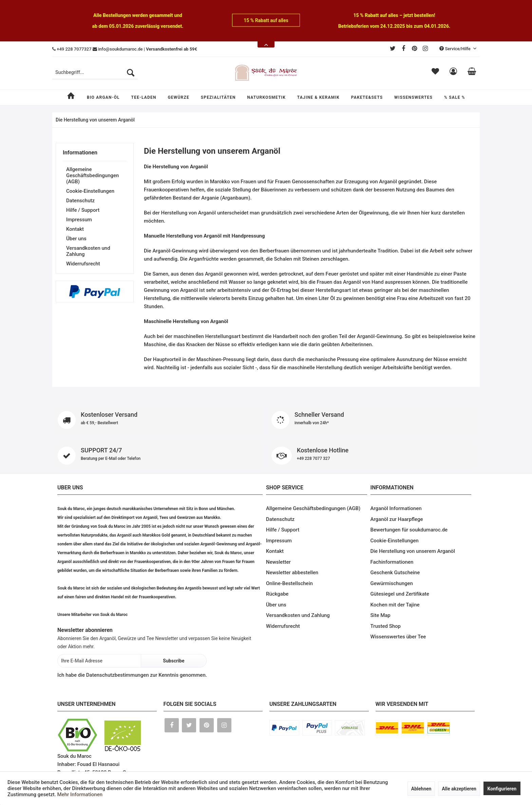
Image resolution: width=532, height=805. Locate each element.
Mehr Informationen (80, 794)
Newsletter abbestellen (292, 573)
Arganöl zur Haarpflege (397, 519)
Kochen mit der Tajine (395, 605)
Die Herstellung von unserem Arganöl (413, 551)
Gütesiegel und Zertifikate (400, 594)
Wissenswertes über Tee (398, 637)
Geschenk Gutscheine (395, 573)
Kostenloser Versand (159, 420)
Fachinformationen (392, 562)
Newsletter (278, 562)
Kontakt (75, 229)
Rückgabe (277, 594)
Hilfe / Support (83, 210)
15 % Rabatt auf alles (266, 20)
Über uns (76, 239)
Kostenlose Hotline (373, 456)
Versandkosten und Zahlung (88, 251)
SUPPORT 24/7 (159, 456)
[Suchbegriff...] (95, 73)
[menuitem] (95, 73)
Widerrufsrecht (83, 264)
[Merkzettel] (435, 73)
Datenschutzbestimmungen (118, 675)
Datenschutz (80, 201)
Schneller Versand (373, 420)
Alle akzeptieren (459, 789)
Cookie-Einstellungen (90, 191)
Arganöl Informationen (396, 508)
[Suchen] (131, 73)
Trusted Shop (386, 626)
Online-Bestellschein (289, 583)
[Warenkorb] (472, 73)
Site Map (381, 615)
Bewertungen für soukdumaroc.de (409, 530)
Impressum (79, 220)
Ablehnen (421, 789)
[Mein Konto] (453, 73)
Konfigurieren (502, 789)
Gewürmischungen (392, 583)
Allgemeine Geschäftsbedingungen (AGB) (92, 175)
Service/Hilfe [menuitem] (455, 49)
